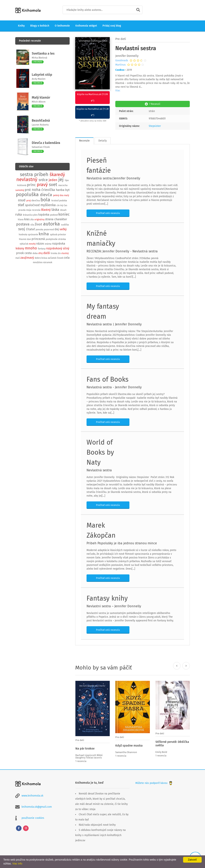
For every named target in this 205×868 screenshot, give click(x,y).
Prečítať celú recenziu (108, 213)
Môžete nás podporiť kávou (154, 782)
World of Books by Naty (100, 452)
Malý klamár (41, 97)
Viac (118, 91)
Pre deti (121, 39)
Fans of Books (108, 379)
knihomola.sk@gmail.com (37, 806)
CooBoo (120, 70)
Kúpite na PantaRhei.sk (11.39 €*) (93, 112)
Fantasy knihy (107, 598)
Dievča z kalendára (46, 143)
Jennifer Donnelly (127, 56)
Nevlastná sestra (99, 470)
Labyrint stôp (42, 75)
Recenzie (84, 140)
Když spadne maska (129, 745)
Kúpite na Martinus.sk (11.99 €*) (92, 97)
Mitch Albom (39, 102)
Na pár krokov (85, 748)
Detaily (103, 140)
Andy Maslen (39, 79)
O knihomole (62, 26)
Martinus (121, 65)
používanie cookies (33, 817)
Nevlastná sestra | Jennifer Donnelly (114, 324)
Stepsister (155, 126)
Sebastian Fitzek (41, 147)
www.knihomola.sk (32, 795)
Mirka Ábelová (39, 58)
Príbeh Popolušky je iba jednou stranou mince (122, 543)
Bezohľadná (41, 121)
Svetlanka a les (43, 53)
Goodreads (122, 61)
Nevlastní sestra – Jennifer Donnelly (114, 606)
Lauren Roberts (40, 125)
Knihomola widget (86, 26)
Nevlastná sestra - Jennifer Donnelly (114, 387)
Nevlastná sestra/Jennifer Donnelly (113, 178)
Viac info (17, 864)
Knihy (21, 26)
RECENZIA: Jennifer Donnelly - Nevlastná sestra (122, 251)
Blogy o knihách (40, 26)
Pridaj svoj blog (112, 26)
